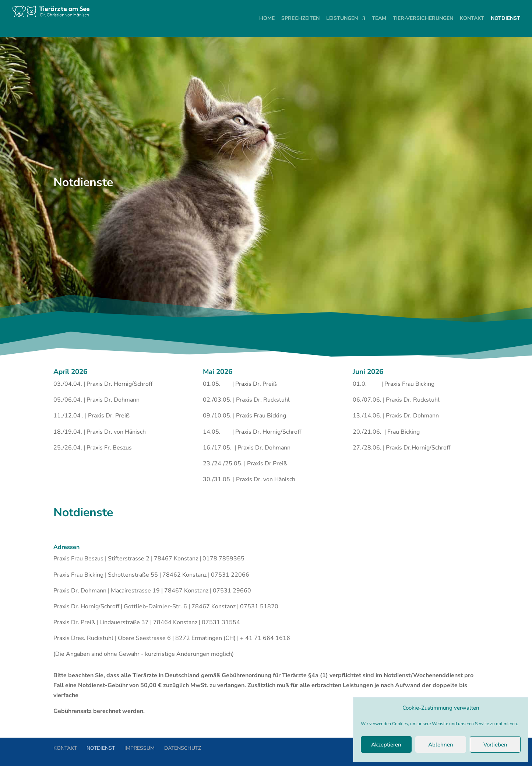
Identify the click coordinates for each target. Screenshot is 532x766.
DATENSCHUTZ (183, 748)
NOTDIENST (101, 748)
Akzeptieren (386, 745)
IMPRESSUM (140, 748)
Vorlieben (495, 745)
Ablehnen (441, 745)
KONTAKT (65, 748)
